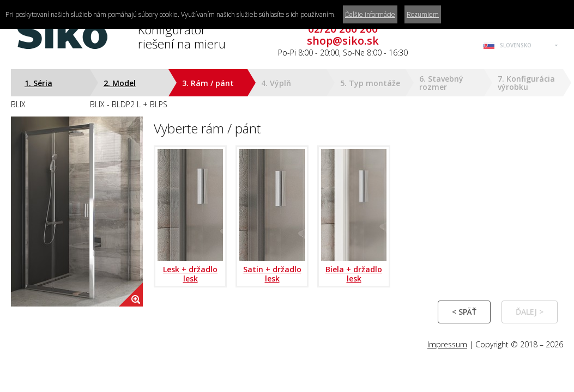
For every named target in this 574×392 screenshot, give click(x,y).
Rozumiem (423, 14)
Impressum (447, 344)
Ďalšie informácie (370, 14)
